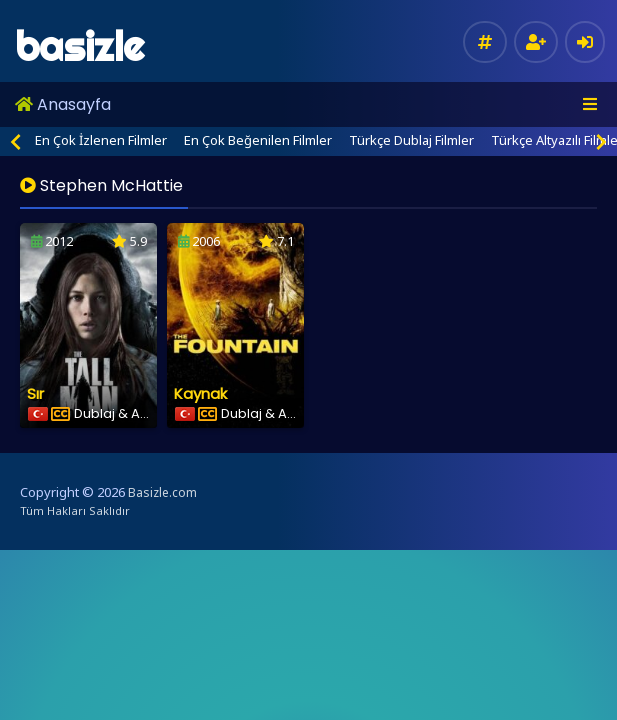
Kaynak (200, 393)
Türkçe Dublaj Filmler (411, 140)
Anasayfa (63, 104)
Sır (35, 393)
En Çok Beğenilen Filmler (258, 140)
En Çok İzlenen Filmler (101, 140)
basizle (79, 46)
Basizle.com (162, 492)
